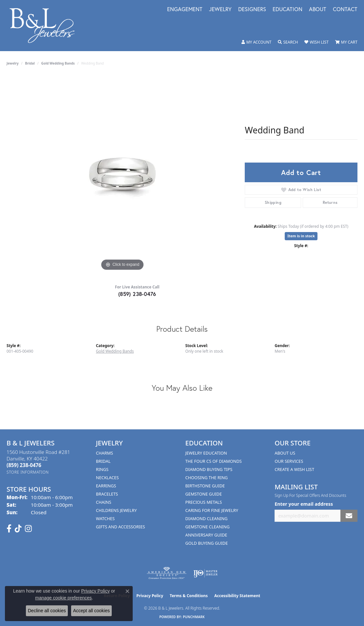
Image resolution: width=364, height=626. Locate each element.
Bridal (30, 63)
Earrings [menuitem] (106, 486)
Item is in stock (301, 236)
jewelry (13, 63)
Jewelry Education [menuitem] (206, 453)
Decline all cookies (47, 611)
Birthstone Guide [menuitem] (205, 486)
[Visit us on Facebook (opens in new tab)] (9, 529)
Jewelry (220, 10)
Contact (345, 10)
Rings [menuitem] (102, 469)
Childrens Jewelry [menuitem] (116, 510)
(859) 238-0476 (137, 294)
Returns (330, 202)
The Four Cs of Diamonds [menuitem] (214, 461)
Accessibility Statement (237, 596)
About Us (285, 453)
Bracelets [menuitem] (107, 494)
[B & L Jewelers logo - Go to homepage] (46, 26)
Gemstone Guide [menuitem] (204, 494)
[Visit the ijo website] (206, 573)
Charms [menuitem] (105, 453)
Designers (252, 10)
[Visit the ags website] (167, 573)
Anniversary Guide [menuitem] (206, 535)
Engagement (185, 10)
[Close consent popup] (127, 591)
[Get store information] (28, 472)
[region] (123, 174)
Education (287, 10)
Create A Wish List (294, 469)
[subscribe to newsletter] (349, 516)
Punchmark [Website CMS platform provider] (194, 617)
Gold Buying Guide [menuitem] (207, 543)
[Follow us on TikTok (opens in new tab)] (18, 529)
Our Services (289, 461)
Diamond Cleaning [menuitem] (207, 518)
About (318, 10)
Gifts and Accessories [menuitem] (121, 527)
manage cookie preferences (63, 598)
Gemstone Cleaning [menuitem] (208, 527)
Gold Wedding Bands (58, 63)
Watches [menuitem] (105, 518)
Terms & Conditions (189, 596)
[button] (257, 42)
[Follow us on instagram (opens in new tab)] (28, 529)
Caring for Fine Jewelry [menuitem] (212, 510)
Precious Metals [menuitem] (204, 502)
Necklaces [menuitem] (107, 478)
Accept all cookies (91, 611)
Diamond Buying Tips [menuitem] (209, 469)
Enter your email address (304, 504)
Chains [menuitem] (104, 502)
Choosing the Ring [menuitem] (207, 478)
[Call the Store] (24, 465)
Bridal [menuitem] (103, 461)
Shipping (273, 202)
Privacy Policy (150, 596)
